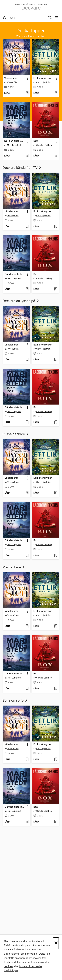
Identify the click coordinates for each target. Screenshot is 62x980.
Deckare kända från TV (22, 168)
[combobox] (24, 18)
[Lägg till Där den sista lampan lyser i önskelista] (27, 156)
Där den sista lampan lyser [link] (15, 141)
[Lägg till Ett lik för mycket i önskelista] (56, 93)
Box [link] (35, 141)
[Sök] (5, 18)
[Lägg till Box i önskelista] (56, 156)
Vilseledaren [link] (11, 78)
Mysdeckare (14, 567)
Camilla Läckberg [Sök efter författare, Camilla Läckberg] (44, 145)
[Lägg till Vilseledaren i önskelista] (27, 93)
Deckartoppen (31, 31)
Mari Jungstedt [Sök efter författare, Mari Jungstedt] (14, 145)
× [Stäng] (56, 943)
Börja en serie (15, 701)
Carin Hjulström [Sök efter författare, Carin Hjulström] (43, 82)
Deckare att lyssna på (21, 301)
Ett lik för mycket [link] (43, 78)
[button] (27, 78)
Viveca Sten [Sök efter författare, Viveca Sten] (13, 82)
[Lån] (50, 19)
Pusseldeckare (16, 434)
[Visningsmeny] (56, 18)
